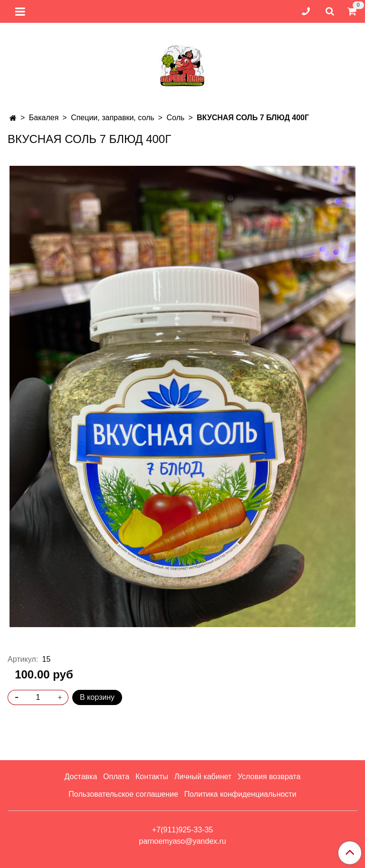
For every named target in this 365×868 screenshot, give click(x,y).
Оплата (116, 777)
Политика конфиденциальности (240, 794)
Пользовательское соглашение (123, 794)
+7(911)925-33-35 (183, 830)
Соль (175, 118)
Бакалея (44, 118)
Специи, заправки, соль (112, 118)
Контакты (152, 777)
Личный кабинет (203, 777)
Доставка (81, 777)
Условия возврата (269, 777)
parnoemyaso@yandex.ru (182, 841)
